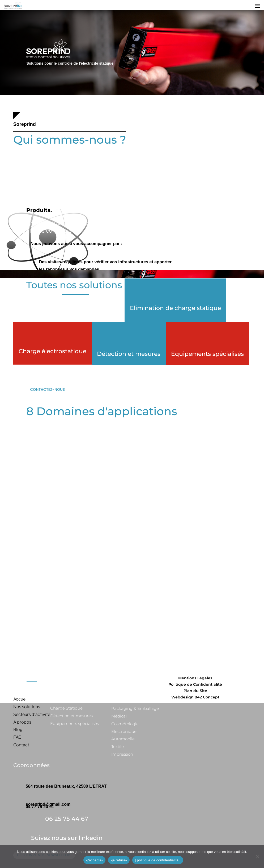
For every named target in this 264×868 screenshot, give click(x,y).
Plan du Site (195, 691)
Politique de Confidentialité (195, 684)
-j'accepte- (94, 860)
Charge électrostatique (52, 351)
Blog (18, 730)
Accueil (20, 699)
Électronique (124, 731)
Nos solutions (27, 707)
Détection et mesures (129, 354)
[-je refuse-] (257, 857)
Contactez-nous (47, 389)
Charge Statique (66, 708)
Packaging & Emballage (135, 708)
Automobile (123, 739)
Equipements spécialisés (207, 354)
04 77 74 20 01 (40, 807)
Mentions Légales (195, 678)
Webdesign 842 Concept (195, 697)
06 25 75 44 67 (67, 819)
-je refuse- (119, 860)
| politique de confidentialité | (158, 860)
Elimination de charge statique (175, 308)
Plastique (121, 701)
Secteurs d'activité (32, 714)
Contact (21, 745)
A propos (22, 722)
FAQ (17, 737)
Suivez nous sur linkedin (67, 838)
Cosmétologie (125, 724)
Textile (118, 747)
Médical (119, 716)
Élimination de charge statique (81, 700)
